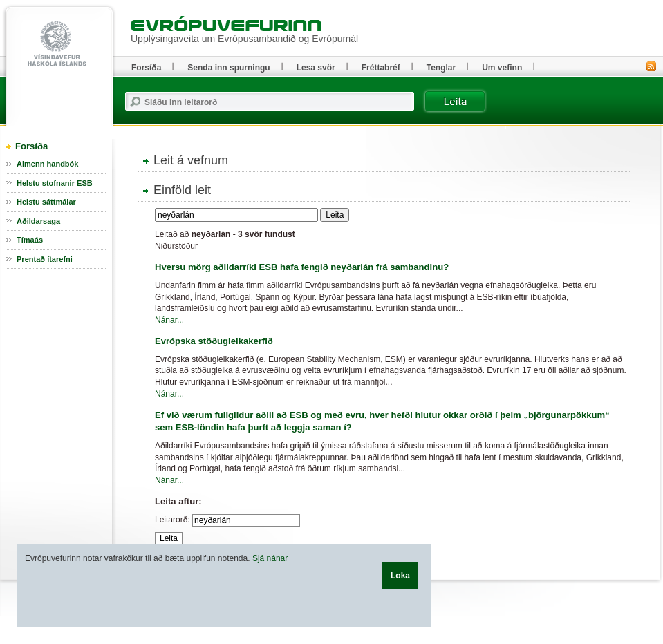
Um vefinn (502, 68)
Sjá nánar (270, 558)
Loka (400, 576)
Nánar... (169, 320)
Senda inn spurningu (228, 68)
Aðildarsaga (38, 221)
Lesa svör (316, 68)
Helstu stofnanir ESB (55, 183)
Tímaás (30, 240)
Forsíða (31, 146)
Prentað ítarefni (45, 259)
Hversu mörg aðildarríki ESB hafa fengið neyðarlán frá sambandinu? (302, 267)
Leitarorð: (172, 520)
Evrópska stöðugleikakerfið (214, 341)
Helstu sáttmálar (46, 202)
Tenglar (441, 68)
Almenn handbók (47, 164)
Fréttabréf (381, 68)
